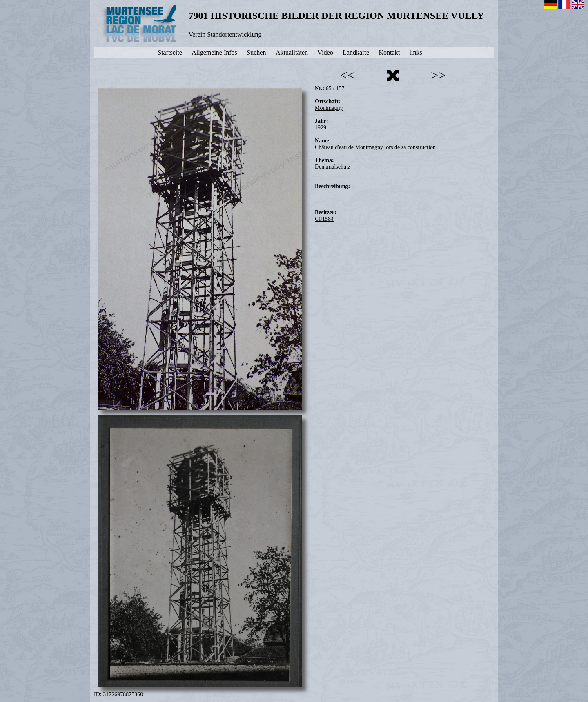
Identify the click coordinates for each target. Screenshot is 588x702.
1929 (321, 128)
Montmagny (329, 108)
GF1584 (324, 219)
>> (438, 75)
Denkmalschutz (333, 167)
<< (347, 75)
